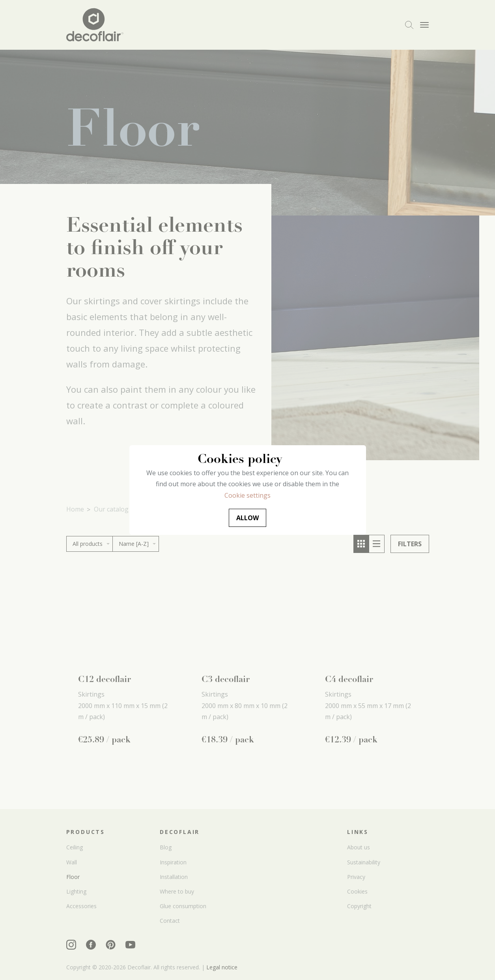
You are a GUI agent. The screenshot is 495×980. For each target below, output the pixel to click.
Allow (247, 518)
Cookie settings (247, 495)
